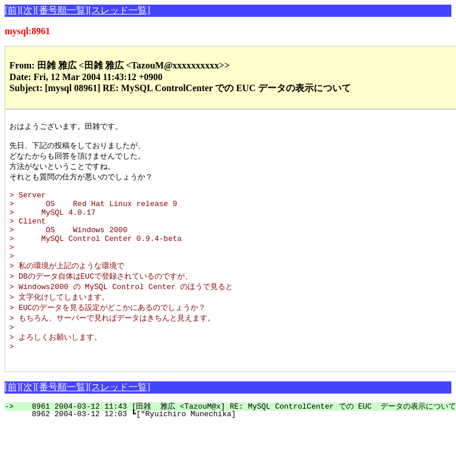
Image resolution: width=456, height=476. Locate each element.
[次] (28, 10)
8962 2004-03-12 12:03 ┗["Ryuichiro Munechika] (215, 443)
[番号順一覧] (62, 10)
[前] (12, 10)
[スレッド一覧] (119, 10)
